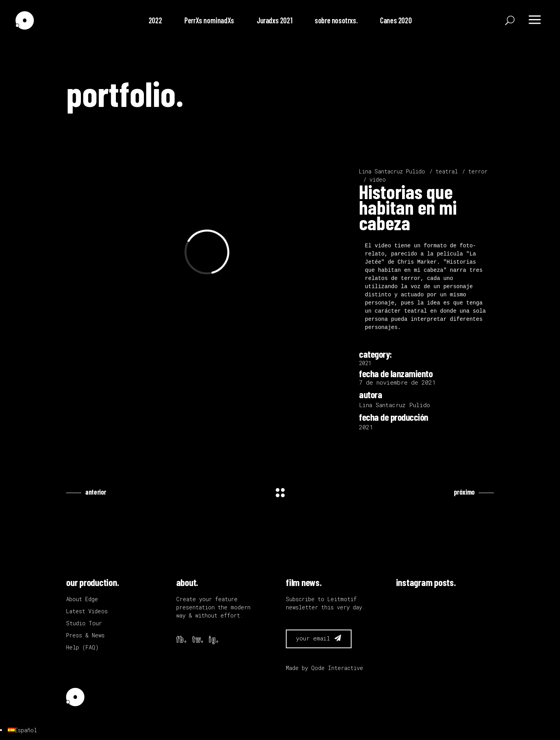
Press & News (85, 635)
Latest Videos (87, 611)
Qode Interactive (337, 668)
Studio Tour (84, 623)
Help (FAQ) (82, 647)
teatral (447, 171)
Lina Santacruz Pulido (392, 171)
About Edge (82, 599)
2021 (365, 363)
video (378, 179)
